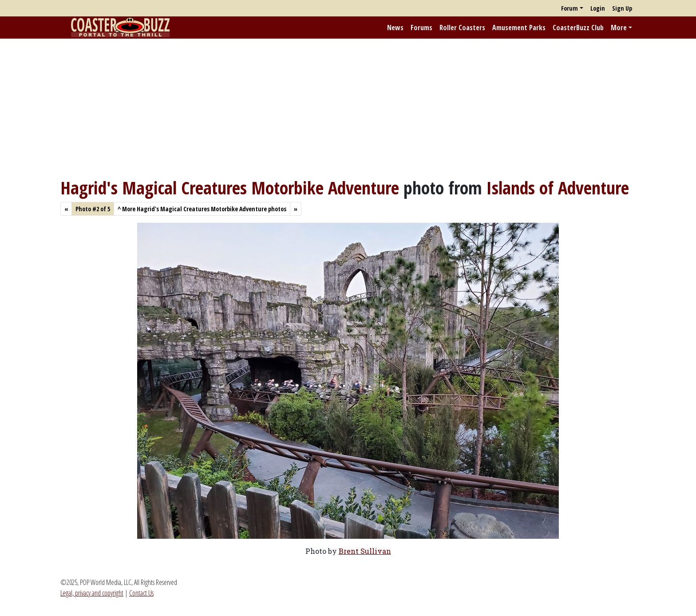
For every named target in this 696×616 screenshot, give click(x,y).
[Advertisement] (348, 108)
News (395, 28)
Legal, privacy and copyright (92, 593)
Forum (569, 8)
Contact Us (141, 593)
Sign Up (622, 8)
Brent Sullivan (365, 551)
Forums (421, 28)
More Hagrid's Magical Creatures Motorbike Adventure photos (202, 209)
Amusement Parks (519, 28)
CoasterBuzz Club (578, 28)
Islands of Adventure (558, 188)
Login (598, 8)
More (619, 28)
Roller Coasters (462, 28)
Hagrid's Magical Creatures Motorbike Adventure (230, 188)
